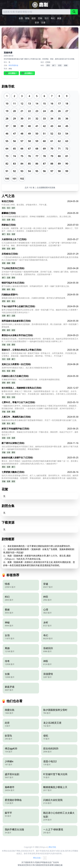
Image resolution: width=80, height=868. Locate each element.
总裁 (9, 278)
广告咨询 (55, 862)
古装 (9, 345)
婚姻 (66, 65)
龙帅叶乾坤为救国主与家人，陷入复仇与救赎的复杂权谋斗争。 (28, 368)
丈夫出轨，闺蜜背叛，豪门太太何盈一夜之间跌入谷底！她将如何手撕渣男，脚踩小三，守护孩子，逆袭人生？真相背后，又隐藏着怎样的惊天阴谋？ (40, 230)
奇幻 (53, 18)
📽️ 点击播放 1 (11, 73)
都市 (13, 249)
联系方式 (33, 862)
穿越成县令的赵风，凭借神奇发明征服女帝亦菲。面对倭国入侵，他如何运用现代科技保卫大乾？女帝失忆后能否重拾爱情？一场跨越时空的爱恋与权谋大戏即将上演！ (40, 340)
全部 (21, 18)
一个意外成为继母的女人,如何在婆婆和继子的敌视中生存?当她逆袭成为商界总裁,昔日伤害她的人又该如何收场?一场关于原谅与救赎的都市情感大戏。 (40, 259)
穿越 (4, 345)
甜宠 (60, 65)
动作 (13, 208)
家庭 (59, 18)
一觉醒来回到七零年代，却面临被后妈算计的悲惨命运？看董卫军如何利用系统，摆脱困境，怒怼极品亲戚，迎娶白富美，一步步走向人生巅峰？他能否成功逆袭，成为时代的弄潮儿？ (40, 407)
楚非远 (16, 65)
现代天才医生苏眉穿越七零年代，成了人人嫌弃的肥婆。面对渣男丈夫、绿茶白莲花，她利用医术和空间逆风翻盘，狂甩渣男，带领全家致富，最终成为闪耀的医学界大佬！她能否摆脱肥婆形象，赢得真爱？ (40, 477)
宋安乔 (11, 65)
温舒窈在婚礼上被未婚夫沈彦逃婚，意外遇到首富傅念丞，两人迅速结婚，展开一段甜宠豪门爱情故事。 (40, 326)
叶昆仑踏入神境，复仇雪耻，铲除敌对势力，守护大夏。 (25, 205)
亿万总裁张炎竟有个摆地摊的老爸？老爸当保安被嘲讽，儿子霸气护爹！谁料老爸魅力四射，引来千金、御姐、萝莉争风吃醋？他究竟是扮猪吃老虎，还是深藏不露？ (40, 244)
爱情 (48, 65)
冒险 (27, 18)
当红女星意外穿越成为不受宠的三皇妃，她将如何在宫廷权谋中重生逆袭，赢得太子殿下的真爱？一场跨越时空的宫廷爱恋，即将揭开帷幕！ (40, 448)
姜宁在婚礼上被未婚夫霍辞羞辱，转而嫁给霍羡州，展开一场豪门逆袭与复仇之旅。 (36, 286)
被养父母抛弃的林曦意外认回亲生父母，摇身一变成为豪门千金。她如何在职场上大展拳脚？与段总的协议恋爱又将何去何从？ (40, 311)
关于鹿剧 (25, 862)
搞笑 (34, 18)
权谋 (9, 371)
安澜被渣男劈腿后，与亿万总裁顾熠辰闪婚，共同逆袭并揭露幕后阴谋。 (32, 379)
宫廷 (46, 865)
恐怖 (40, 18)
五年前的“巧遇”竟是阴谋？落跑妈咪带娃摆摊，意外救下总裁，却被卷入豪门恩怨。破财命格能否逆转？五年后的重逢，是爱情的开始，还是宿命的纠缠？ (40, 273)
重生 (4, 397)
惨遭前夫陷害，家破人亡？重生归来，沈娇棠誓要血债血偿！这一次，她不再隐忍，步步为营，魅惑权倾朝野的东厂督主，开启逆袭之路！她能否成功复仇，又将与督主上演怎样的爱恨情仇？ (40, 393)
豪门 (54, 65)
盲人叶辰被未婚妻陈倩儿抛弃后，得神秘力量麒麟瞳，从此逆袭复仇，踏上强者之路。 (37, 216)
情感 (13, 263)
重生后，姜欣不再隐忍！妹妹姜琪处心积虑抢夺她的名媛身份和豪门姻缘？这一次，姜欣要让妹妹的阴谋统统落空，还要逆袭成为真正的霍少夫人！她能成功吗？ (40, 462)
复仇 (4, 208)
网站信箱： (40, 858)
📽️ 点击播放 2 (27, 73)
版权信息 (48, 862)
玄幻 (46, 18)
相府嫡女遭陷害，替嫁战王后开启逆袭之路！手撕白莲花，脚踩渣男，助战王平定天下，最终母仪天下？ (40, 433)
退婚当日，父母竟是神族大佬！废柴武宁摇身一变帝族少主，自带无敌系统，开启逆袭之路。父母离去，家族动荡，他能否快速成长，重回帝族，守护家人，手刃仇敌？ (40, 355)
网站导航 (52, 847)
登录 (37, 23)
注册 (43, 23)
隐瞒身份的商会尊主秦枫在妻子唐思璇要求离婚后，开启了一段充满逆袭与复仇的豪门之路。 (40, 420)
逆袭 (9, 220)
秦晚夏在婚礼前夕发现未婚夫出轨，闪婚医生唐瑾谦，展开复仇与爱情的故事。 (34, 298)
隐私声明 (40, 862)
